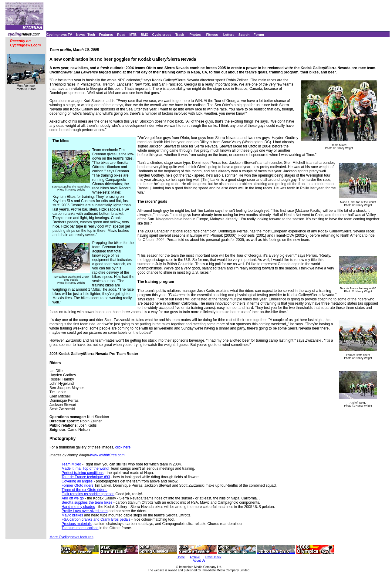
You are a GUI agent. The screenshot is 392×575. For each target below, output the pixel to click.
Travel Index (213, 557)
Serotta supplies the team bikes (87, 502)
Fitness (212, 35)
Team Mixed (71, 464)
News (81, 35)
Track (180, 35)
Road (121, 35)
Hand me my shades (78, 507)
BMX (144, 35)
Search (244, 35)
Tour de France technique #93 (86, 477)
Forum (259, 35)
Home (181, 557)
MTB (133, 35)
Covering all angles (77, 481)
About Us (199, 561)
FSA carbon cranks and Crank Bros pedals (96, 519)
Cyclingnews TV (59, 35)
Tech (91, 35)
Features (106, 35)
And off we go (73, 498)
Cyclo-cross (162, 35)
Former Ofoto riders (78, 485)
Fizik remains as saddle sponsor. (88, 494)
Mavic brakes (72, 515)
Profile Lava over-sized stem (84, 511)
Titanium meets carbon (80, 528)
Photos (195, 35)
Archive (195, 557)
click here (123, 447)
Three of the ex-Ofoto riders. (84, 490)
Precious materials (77, 524)
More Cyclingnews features (71, 537)
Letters (229, 35)
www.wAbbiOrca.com (107, 455)
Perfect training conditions (83, 473)
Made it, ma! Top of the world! (85, 468)
